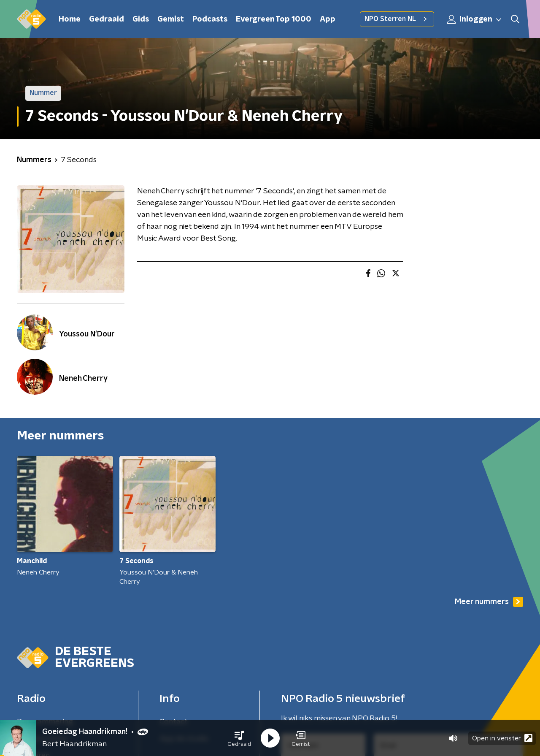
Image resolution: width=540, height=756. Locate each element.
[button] (239, 738)
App (328, 19)
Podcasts (210, 19)
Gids (141, 19)
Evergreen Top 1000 (274, 19)
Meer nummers (489, 602)
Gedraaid (107, 19)
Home (70, 19)
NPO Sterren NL (397, 19)
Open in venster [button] (502, 738)
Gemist (171, 19)
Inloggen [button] (475, 19)
